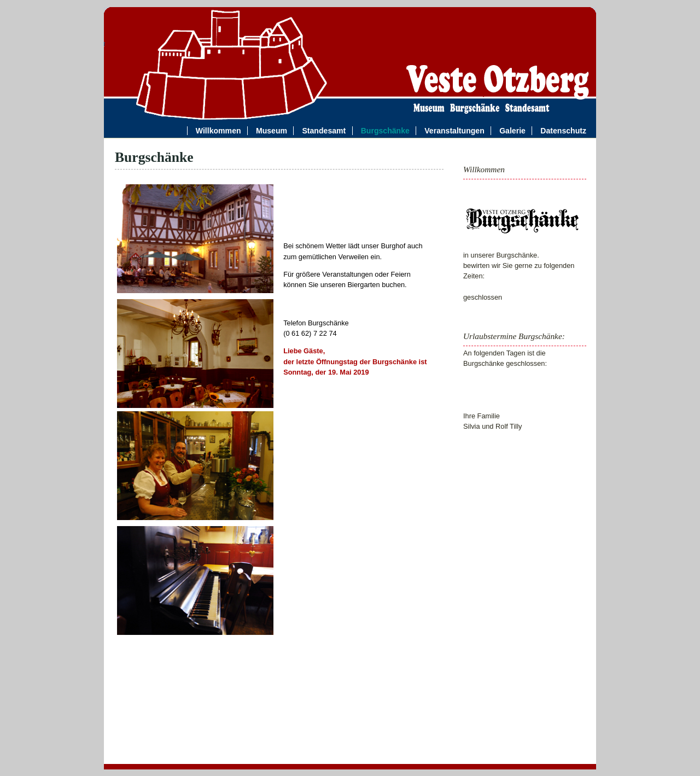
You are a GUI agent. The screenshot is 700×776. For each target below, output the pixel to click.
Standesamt (324, 131)
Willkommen (218, 131)
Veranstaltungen (456, 131)
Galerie (512, 131)
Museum (272, 131)
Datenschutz (563, 131)
